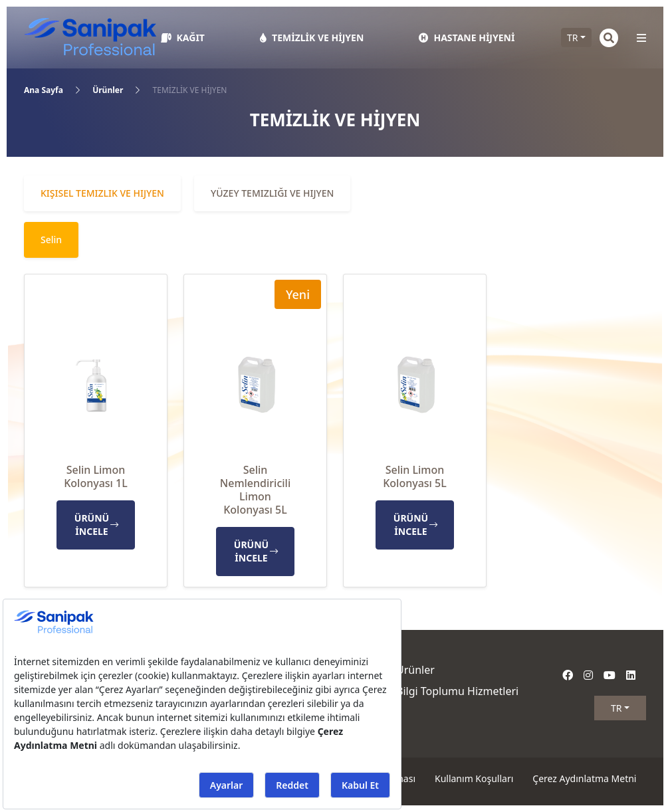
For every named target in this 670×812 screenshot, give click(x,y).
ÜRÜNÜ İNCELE (96, 525)
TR (573, 38)
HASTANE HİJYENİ (467, 38)
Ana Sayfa (44, 90)
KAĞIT (183, 38)
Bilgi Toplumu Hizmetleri (457, 691)
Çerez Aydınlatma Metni (584, 778)
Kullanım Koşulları (474, 778)
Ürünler (108, 90)
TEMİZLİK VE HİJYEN (312, 38)
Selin (51, 240)
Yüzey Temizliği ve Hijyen (272, 193)
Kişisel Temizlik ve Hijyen (102, 193)
